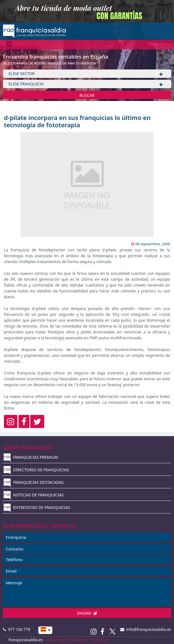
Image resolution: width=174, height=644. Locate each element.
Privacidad (99, 640)
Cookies (78, 640)
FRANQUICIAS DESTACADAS (34, 482)
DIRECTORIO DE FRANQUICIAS (36, 470)
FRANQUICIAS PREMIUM (31, 457)
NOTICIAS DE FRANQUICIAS (34, 495)
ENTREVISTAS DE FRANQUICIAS (37, 507)
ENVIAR (87, 613)
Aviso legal (57, 640)
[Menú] (10, 45)
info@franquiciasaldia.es (146, 629)
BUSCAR (87, 95)
